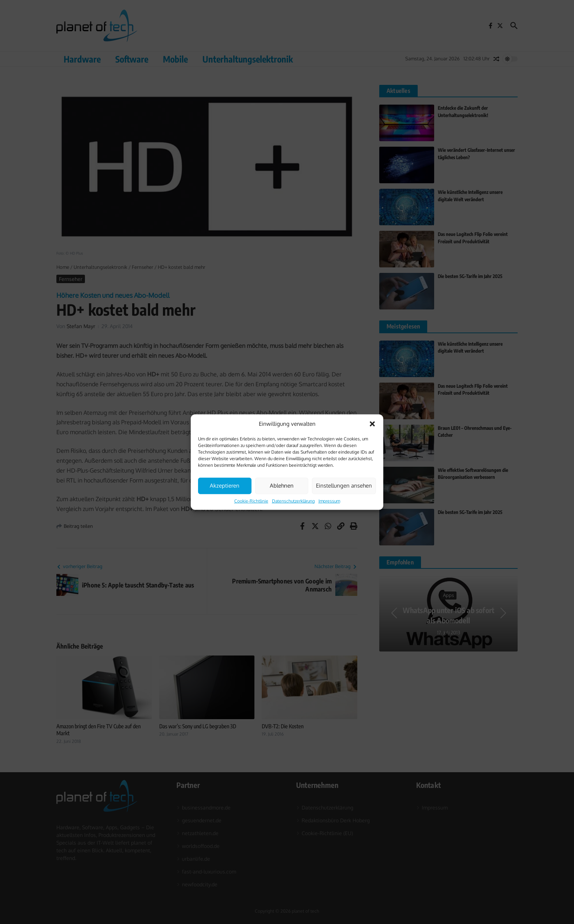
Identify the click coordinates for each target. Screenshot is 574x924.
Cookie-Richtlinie (251, 501)
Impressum (329, 501)
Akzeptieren (225, 486)
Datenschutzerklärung (293, 501)
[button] (372, 424)
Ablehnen (282, 486)
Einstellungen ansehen (344, 486)
